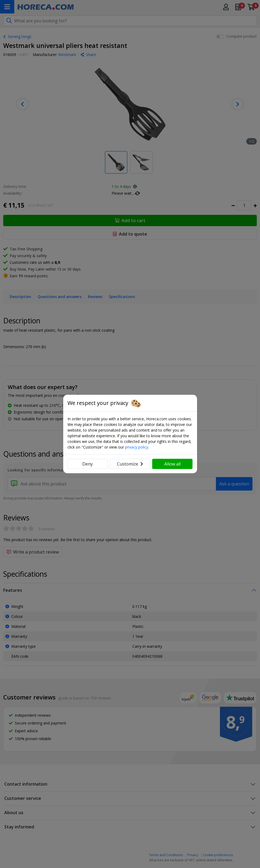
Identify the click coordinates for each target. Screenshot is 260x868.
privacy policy (137, 447)
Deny (88, 464)
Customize (130, 464)
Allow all (172, 464)
